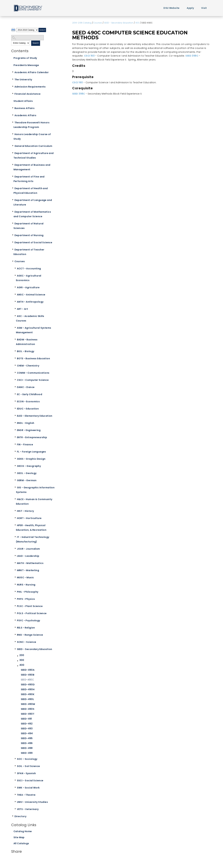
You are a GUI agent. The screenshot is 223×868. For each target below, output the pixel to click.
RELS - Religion (26, 628)
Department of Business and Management (32, 167)
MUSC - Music (25, 577)
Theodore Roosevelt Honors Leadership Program (32, 125)
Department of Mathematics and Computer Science (32, 214)
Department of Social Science (33, 242)
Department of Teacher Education (29, 252)
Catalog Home (23, 831)
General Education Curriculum (33, 146)
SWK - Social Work (28, 788)
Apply (190, 8)
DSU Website (172, 8)
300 (22, 660)
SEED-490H (28, 689)
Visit (204, 8)
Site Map (19, 837)
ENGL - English (26, 423)
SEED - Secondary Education (35, 649)
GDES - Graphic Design (31, 459)
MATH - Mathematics (30, 563)
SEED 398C (192, 56)
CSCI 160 (89, 56)
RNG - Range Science (30, 635)
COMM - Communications (33, 373)
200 (22, 655)
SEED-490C (27, 680)
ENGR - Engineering (29, 430)
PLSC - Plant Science (30, 606)
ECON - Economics (28, 401)
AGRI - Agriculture (28, 287)
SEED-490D (28, 685)
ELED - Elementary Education (35, 416)
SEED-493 (27, 729)
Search (36, 43)
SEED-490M (28, 704)
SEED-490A (28, 670)
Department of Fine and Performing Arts (29, 179)
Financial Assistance (27, 94)
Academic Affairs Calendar (32, 72)
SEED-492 (27, 724)
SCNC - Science (27, 642)
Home (28, 8)
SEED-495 (27, 738)
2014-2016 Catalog (82, 23)
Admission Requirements (30, 87)
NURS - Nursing (26, 585)
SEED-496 (27, 743)
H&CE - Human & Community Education (34, 502)
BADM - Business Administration (27, 342)
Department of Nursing (29, 235)
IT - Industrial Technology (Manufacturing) (33, 539)
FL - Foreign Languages (31, 452)
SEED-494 (27, 733)
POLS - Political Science (32, 613)
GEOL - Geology (27, 473)
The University (23, 80)
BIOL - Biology (26, 351)
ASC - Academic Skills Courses (30, 318)
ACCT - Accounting (29, 269)
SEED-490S (28, 709)
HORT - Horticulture (29, 518)
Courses (20, 261)
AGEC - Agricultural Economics (29, 278)
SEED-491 (26, 719)
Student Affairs (23, 101)
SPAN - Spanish (26, 773)
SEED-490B (28, 675)
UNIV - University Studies (32, 802)
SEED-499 (27, 753)
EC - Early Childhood (30, 394)
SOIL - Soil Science (28, 766)
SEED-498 (27, 748)
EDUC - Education (28, 409)
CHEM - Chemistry (28, 366)
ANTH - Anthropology (30, 302)
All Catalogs (21, 843)
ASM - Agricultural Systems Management (34, 330)
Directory (20, 816)
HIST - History (25, 511)
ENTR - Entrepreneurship (32, 437)
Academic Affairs (25, 115)
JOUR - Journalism (28, 549)
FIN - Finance (25, 445)
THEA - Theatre (26, 795)
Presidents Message (26, 65)
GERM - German (27, 480)
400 (22, 665)
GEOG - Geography (29, 466)
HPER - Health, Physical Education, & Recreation (31, 528)
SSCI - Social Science (30, 780)
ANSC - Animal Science (31, 295)
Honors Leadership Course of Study (32, 137)
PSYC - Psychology (29, 620)
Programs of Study (25, 58)
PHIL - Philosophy (28, 592)
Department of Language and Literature (33, 202)
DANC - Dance (26, 387)
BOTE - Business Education (34, 358)
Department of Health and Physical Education (31, 191)
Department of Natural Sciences (29, 226)
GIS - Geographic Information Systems (35, 490)
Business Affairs (25, 108)
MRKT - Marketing (28, 570)
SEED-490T (28, 714)
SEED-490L (27, 699)
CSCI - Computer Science (33, 380)
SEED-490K (28, 694)
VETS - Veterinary (28, 809)
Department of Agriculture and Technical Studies (34, 155)
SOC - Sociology (27, 759)
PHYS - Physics (26, 599)
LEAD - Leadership (28, 556)
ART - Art (23, 309)
